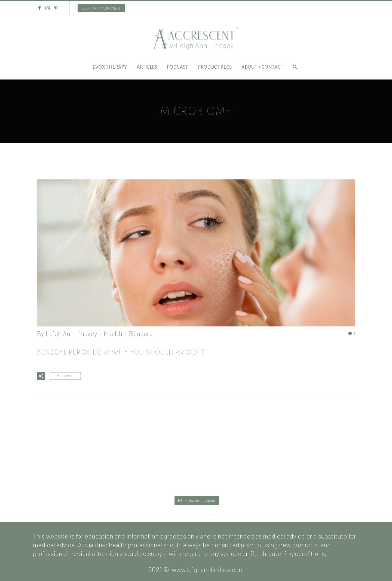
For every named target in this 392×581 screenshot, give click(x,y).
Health (113, 333)
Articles (147, 67)
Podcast (177, 67)
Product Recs (215, 67)
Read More (65, 376)
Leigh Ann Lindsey (71, 333)
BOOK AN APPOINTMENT (101, 8)
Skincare (141, 333)
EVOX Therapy (110, 67)
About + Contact (262, 67)
